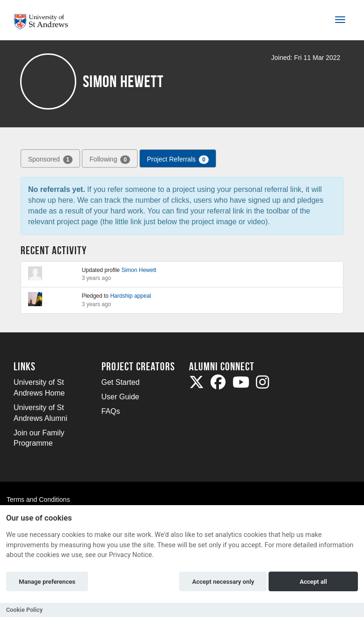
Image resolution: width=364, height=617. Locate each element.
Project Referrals (178, 160)
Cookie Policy (24, 610)
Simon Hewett (139, 270)
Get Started (121, 382)
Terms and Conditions (38, 499)
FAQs (111, 411)
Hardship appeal (130, 296)
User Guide (120, 397)
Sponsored (50, 160)
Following (110, 160)
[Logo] (45, 22)
